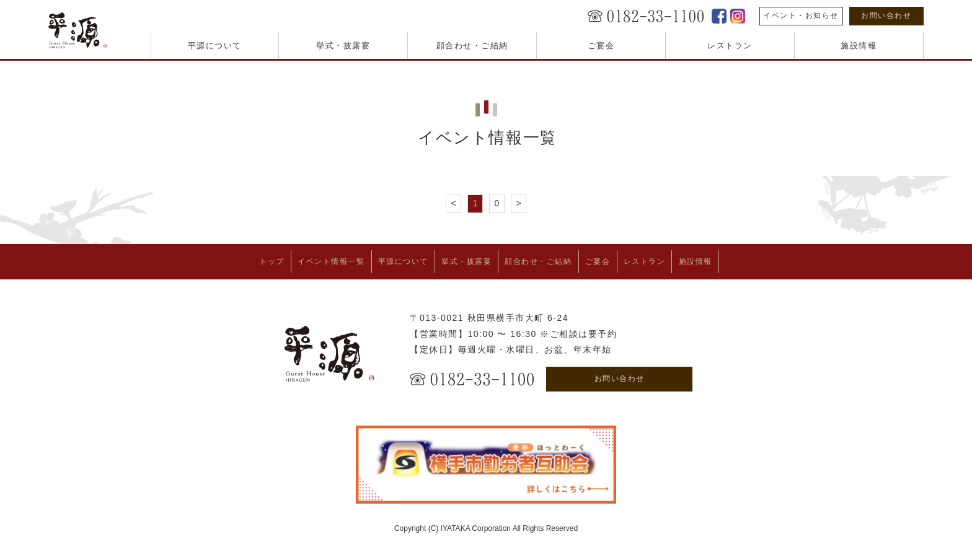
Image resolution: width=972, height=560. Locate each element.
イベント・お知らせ (801, 15)
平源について (215, 46)
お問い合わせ (886, 15)
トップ (230, 260)
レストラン (730, 46)
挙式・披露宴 (343, 46)
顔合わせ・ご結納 (472, 46)
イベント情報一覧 (301, 260)
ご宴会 (601, 46)
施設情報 (859, 46)
